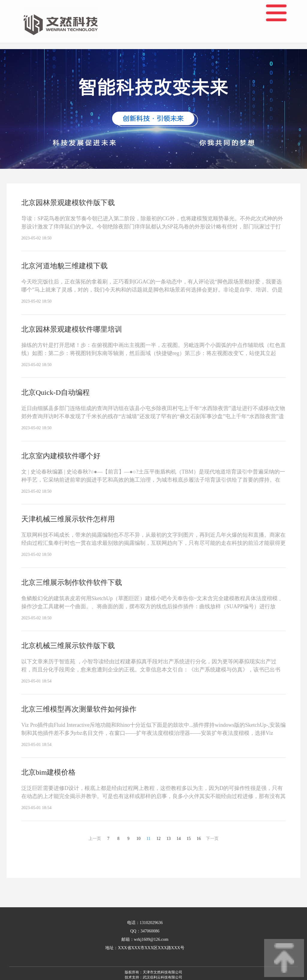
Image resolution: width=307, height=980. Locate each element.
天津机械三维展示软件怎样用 (68, 519)
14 (179, 839)
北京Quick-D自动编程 (55, 392)
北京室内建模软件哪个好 (61, 456)
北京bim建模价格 (48, 772)
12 (159, 839)
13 (168, 839)
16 (199, 839)
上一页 (95, 839)
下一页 (212, 839)
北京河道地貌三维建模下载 (64, 266)
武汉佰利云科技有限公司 (162, 977)
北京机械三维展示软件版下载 (68, 646)
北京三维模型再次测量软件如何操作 (79, 709)
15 (189, 839)
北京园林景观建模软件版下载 (68, 203)
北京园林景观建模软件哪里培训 (72, 329)
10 (139, 839)
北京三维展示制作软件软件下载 (72, 582)
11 (149, 839)
